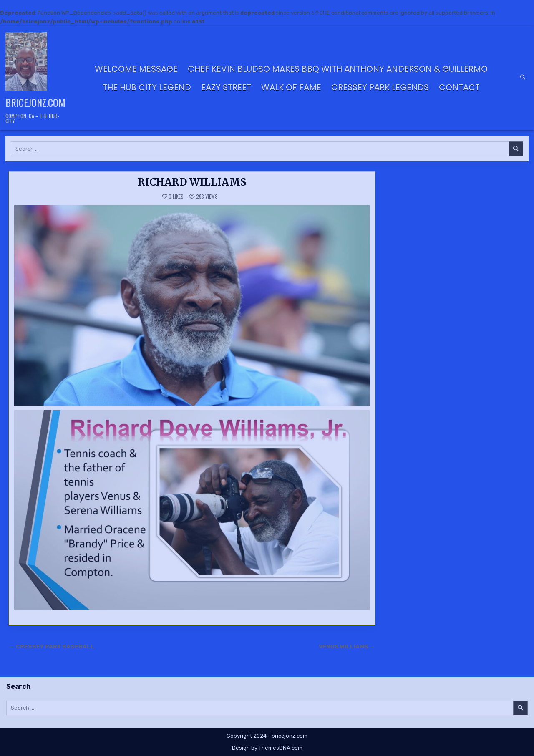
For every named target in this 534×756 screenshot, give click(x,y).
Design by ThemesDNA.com (267, 748)
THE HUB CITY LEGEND (147, 87)
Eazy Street (226, 87)
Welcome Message (136, 69)
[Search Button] (523, 77)
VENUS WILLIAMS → (347, 646)
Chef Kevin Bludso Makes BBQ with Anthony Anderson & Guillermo (338, 69)
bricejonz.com (35, 102)
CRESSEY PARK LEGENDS (380, 87)
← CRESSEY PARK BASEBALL (52, 646)
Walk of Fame (291, 87)
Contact (459, 87)
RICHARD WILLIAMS (192, 182)
